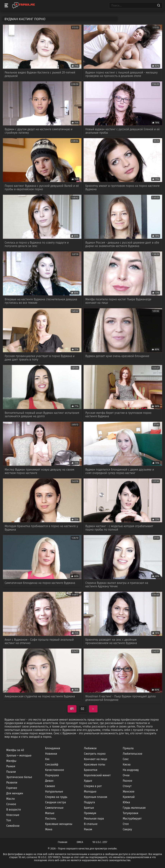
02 (83, 709)
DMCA (80, 842)
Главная (63, 842)
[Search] (159, 5)
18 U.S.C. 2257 (100, 842)
